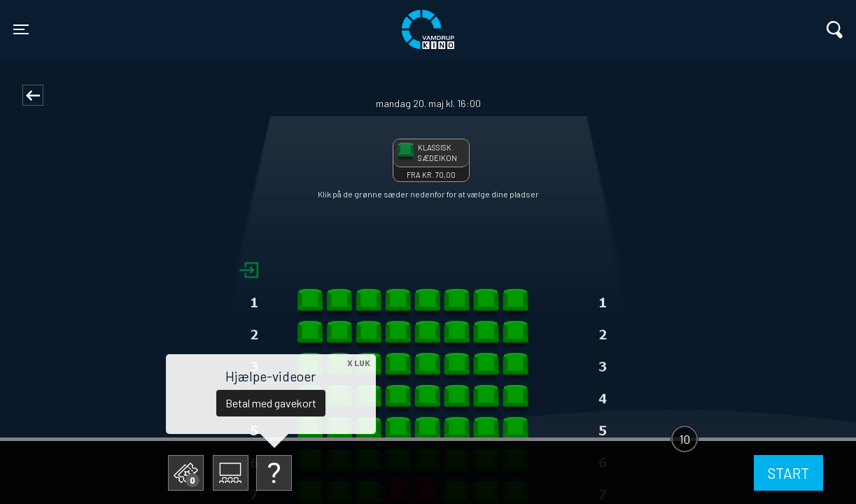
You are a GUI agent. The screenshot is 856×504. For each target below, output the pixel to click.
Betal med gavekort (271, 403)
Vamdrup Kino (216, 20)
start (788, 473)
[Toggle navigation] (21, 29)
